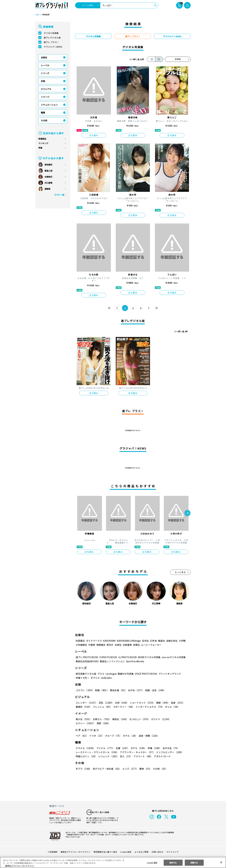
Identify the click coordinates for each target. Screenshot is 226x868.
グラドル (85, 748)
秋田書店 (80, 641)
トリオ (96, 736)
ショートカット (141, 703)
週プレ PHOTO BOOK (87, 657)
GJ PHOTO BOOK (126, 657)
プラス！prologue (107, 674)
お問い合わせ (157, 852)
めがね (135, 690)
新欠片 (110, 645)
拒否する (173, 862)
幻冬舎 (153, 641)
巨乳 (106, 703)
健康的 (83, 707)
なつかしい (139, 719)
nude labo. (106, 678)
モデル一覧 (59, 195)
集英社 (161, 641)
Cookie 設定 (126, 852)
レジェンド (108, 756)
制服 (101, 690)
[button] (187, 513)
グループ (113, 736)
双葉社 (136, 645)
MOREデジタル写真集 (147, 657)
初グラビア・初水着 (107, 769)
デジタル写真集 (51, 33)
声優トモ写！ (83, 678)
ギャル (172, 707)
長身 (176, 703)
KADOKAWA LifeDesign (129, 641)
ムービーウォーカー (151, 645)
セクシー (180, 719)
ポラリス (95, 678)
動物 (145, 769)
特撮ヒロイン (86, 756)
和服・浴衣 (154, 690)
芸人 (126, 756)
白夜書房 (127, 645)
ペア (82, 736)
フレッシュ (102, 707)
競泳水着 (118, 690)
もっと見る (180, 572)
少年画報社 (81, 645)
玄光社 (145, 641)
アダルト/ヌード (161, 756)
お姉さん (101, 719)
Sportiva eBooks (134, 661)
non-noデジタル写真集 (172, 657)
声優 (153, 748)
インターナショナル (149, 707)
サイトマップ (172, 852)
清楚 (82, 723)
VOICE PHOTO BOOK (145, 674)
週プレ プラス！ (51, 42)
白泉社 (118, 645)
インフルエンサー (169, 752)
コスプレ (85, 690)
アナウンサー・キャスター (137, 752)
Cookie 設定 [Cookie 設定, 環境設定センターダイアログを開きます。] (152, 862)
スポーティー (123, 707)
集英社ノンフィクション (112, 661)
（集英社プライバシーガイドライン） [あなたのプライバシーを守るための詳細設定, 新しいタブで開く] (19, 866)
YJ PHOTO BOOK (107, 657)
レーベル (45, 65)
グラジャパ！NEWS (53, 47)
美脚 (162, 703)
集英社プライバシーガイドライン (76, 852)
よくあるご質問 (141, 852)
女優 (122, 748)
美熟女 (120, 719)
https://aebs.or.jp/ (72, 837)
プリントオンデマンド (168, 674)
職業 (43, 113)
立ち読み (94, 135)
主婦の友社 (171, 641)
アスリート (142, 756)
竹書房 (92, 645)
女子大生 (170, 748)
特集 (40, 148)
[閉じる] (221, 862)
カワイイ (160, 719)
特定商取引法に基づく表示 (105, 852)
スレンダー (86, 703)
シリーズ (45, 73)
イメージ (45, 97)
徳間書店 (101, 645)
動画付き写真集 (125, 674)
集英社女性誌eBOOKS (87, 661)
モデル (138, 748)
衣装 (43, 81)
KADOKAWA (109, 641)
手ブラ (83, 769)
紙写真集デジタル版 (86, 674)
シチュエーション (49, 105)
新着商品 (42, 139)
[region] (113, 862)
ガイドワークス (94, 641)
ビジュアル (46, 89)
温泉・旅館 (148, 736)
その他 (44, 120)
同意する (194, 862)
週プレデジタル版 (52, 38)
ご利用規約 (53, 852)
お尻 (121, 703)
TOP (37, 15)
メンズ (130, 769)
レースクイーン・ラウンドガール (97, 752)
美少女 (83, 719)
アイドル (105, 748)
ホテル (130, 736)
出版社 (44, 57)
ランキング (43, 143)
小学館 (182, 641)
